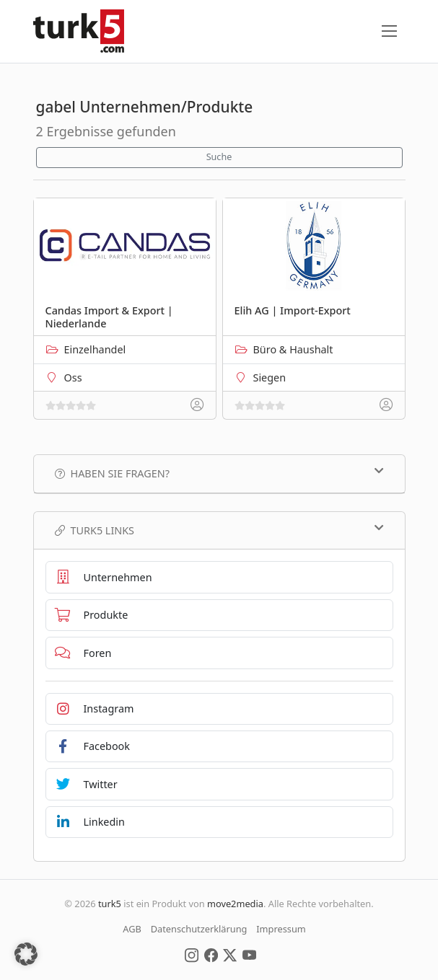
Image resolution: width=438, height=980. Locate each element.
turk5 (110, 904)
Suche (219, 157)
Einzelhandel (95, 349)
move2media (235, 904)
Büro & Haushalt (293, 349)
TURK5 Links (219, 530)
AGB (132, 929)
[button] (26, 954)
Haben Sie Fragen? (219, 473)
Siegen (270, 378)
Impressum (281, 929)
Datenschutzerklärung (199, 929)
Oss (73, 378)
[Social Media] (192, 954)
